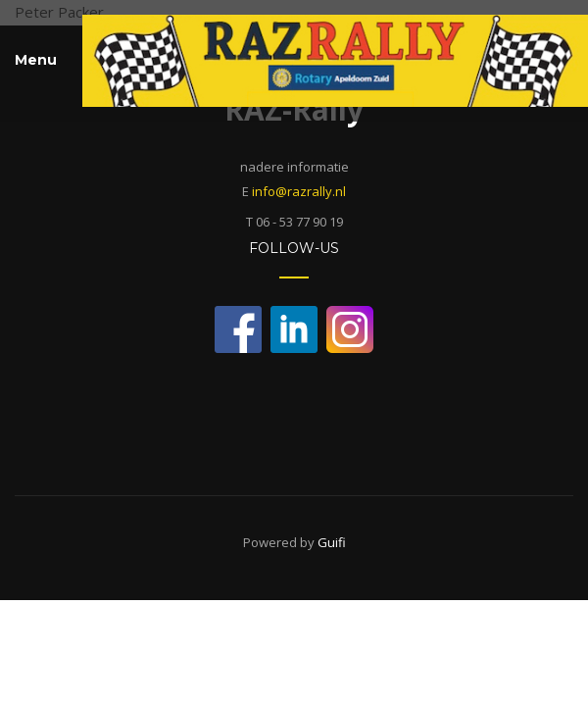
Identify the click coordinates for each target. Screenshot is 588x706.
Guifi (332, 542)
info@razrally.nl (299, 191)
